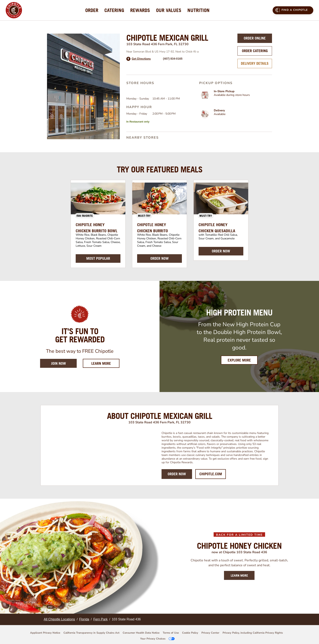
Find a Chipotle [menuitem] (291, 10)
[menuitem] (92, 10)
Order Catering (255, 51)
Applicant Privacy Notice (45, 633)
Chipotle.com (211, 474)
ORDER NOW (159, 258)
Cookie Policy (190, 633)
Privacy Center (210, 633)
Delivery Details (255, 63)
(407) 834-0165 (173, 59)
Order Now (177, 474)
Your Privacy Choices (153, 639)
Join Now (58, 363)
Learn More (105, 363)
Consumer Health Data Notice (141, 633)
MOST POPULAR (98, 258)
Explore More (239, 360)
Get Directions (141, 59)
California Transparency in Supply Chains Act (91, 633)
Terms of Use (171, 633)
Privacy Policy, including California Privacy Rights (253, 633)
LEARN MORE (239, 575)
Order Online (255, 38)
